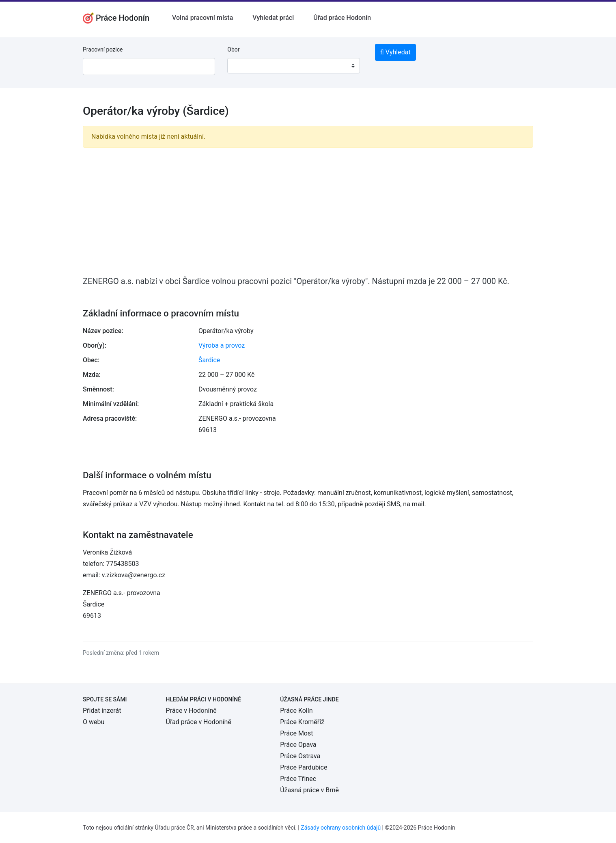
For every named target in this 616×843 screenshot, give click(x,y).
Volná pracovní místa (202, 18)
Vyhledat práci (273, 18)
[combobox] (293, 66)
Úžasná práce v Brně (309, 790)
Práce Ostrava (300, 756)
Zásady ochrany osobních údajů (341, 828)
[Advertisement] (308, 211)
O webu (94, 722)
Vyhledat (395, 52)
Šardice (209, 360)
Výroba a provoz (222, 345)
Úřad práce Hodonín (342, 18)
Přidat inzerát (102, 711)
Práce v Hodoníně (191, 711)
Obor (233, 49)
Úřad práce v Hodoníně (199, 722)
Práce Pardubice (304, 767)
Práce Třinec (298, 779)
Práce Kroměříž (302, 722)
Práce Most (296, 733)
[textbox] (244, 66)
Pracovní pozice (103, 49)
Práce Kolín (296, 711)
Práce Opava (298, 745)
